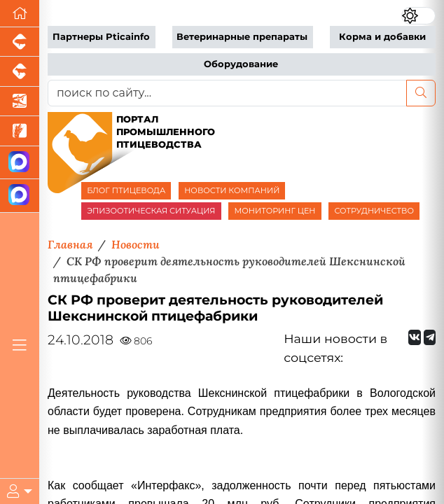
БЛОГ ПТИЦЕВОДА (126, 190)
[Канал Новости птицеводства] (20, 163)
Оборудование (241, 64)
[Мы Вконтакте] (415, 337)
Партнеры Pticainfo (101, 37)
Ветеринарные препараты (242, 37)
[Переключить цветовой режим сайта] (418, 16)
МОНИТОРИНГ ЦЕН (275, 211)
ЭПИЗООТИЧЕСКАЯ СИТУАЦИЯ (151, 211)
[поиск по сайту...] (227, 93)
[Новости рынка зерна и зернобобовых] (20, 131)
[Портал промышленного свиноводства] (20, 42)
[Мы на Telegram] (430, 337)
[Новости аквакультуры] (20, 101)
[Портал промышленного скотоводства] (20, 71)
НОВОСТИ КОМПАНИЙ (232, 190)
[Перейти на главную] (20, 14)
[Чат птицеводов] (20, 196)
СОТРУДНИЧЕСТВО (374, 211)
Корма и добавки (382, 37)
